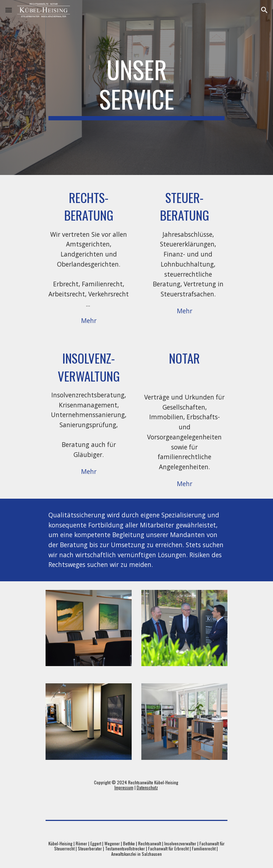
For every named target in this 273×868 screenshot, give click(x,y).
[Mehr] (89, 321)
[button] (9, 10)
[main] (136, 87)
